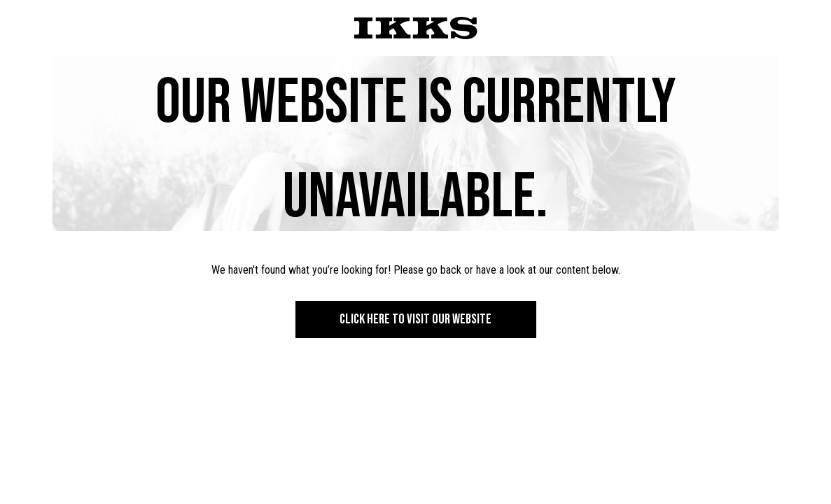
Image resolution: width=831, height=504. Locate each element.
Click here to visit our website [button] (415, 319)
